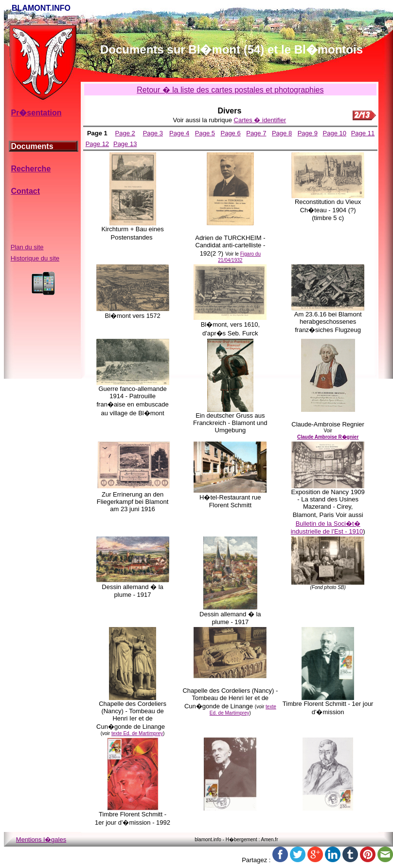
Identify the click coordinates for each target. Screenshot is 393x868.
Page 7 (256, 133)
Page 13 (125, 144)
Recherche (31, 169)
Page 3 (153, 133)
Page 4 (179, 133)
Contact (25, 191)
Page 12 (97, 144)
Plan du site (27, 247)
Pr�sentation (36, 113)
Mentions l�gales (41, 840)
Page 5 (205, 133)
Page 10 (335, 133)
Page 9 (308, 133)
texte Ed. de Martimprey (137, 733)
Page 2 (125, 133)
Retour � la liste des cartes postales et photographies (230, 90)
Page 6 (230, 133)
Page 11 (363, 133)
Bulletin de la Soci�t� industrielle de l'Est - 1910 (327, 527)
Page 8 (282, 133)
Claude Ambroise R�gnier (328, 437)
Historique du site (35, 258)
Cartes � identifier (260, 120)
